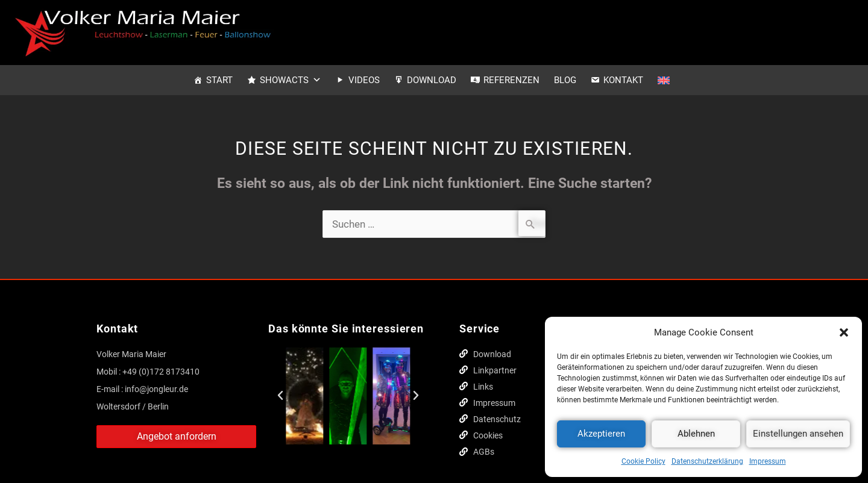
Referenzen (511, 80)
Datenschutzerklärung (707, 461)
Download (432, 80)
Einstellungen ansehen (798, 434)
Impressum (768, 461)
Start (219, 80)
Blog (565, 80)
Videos (364, 80)
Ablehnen (696, 434)
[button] (844, 332)
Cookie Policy (643, 461)
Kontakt (623, 80)
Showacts (291, 80)
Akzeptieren (601, 434)
